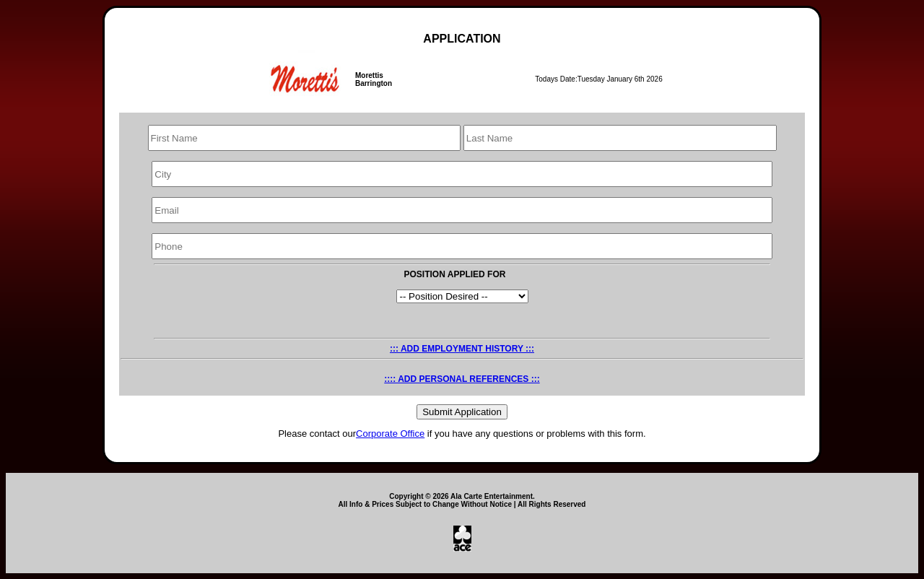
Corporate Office (390, 434)
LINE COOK (462, 296)
